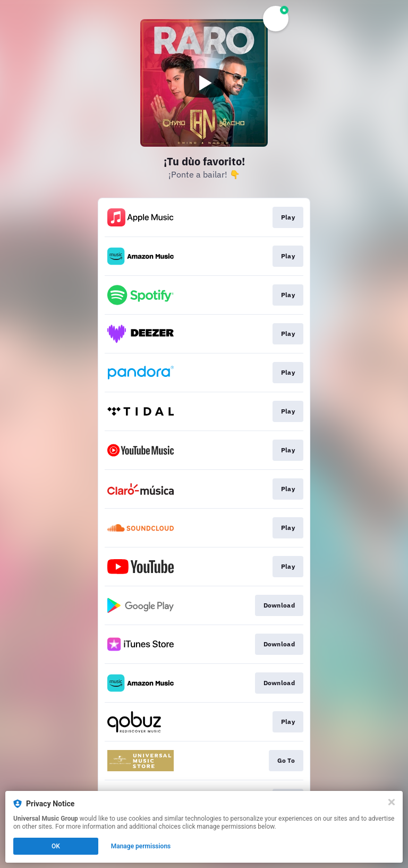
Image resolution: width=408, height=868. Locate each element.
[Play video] (204, 83)
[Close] (392, 802)
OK (56, 846)
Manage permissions (141, 846)
